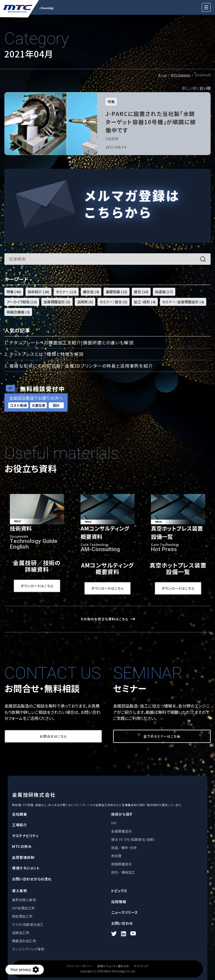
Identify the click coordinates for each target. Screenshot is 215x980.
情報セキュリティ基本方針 (113, 966)
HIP (114, 823)
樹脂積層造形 (121, 864)
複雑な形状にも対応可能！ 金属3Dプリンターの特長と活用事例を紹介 (81, 366)
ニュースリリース (124, 912)
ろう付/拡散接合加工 (28, 924)
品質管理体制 (23, 857)
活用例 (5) (85, 302)
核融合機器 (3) (18, 312)
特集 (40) (14, 292)
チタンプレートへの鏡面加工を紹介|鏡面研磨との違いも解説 (71, 342)
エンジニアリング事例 (28, 949)
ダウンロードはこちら (37, 586)
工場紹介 (19, 825)
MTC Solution (181, 75)
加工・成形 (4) (145, 302)
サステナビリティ (25, 836)
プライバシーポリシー (80, 966)
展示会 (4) (91, 292)
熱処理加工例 (22, 916)
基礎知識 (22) (117, 292)
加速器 (113, 139)
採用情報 (119, 902)
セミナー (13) (66, 292)
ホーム (162, 75)
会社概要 (19, 814)
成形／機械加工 (123, 872)
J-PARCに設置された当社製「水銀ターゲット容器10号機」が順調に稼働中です (151, 122)
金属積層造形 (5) (57, 302)
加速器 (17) (164, 292)
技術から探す (122, 814)
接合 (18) (141, 292)
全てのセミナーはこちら (162, 736)
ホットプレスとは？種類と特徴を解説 (47, 354)
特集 (111, 102)
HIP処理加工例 (23, 908)
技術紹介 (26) (38, 292)
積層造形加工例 (24, 941)
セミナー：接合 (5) (114, 302)
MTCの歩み (22, 846)
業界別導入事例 (24, 900)
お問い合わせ (122, 923)
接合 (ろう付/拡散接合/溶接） (133, 839)
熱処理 (116, 856)
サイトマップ (141, 966)
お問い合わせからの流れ (32, 879)
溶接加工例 (21, 933)
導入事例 (19, 891)
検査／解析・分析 (124, 847)
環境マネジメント (26, 868)
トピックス (119, 891)
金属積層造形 (121, 831)
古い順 (205, 88)
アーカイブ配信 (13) (22, 302)
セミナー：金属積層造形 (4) (183, 302)
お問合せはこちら (53, 736)
